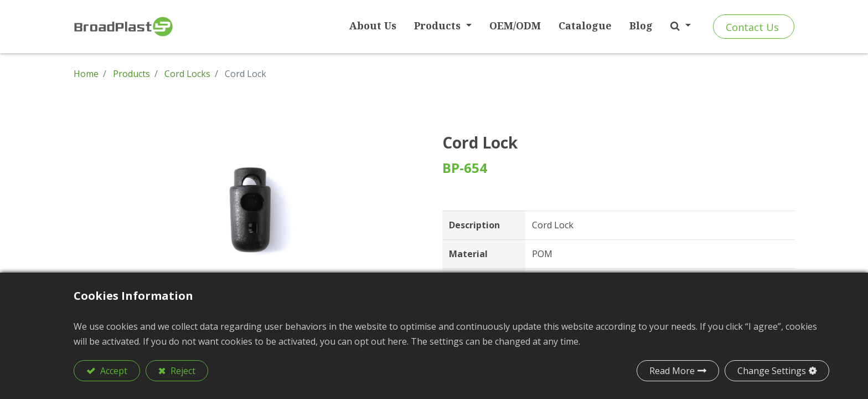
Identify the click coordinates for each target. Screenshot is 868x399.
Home (86, 74)
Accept (113, 371)
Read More (672, 371)
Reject (182, 371)
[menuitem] (373, 26)
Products (131, 74)
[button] (681, 26)
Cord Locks (187, 74)
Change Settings (772, 371)
